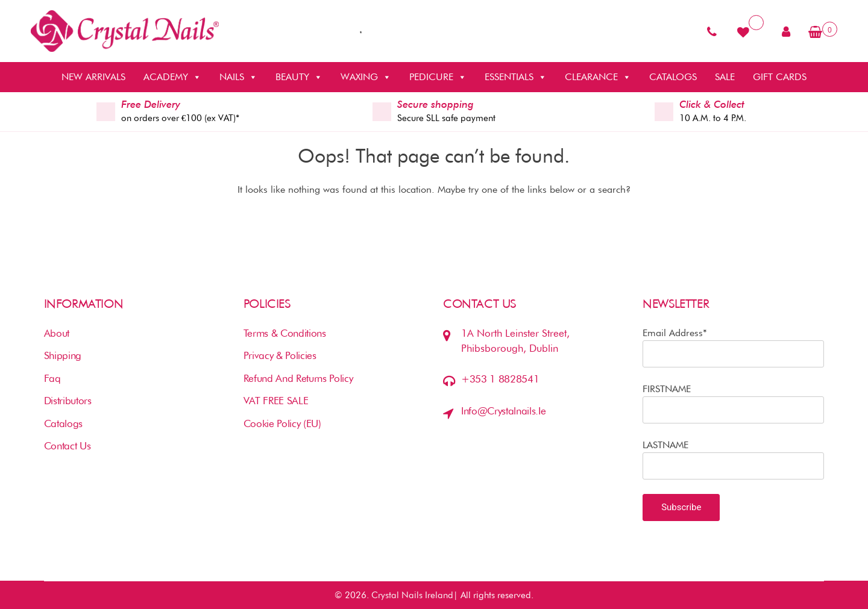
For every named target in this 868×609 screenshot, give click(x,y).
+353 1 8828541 (500, 379)
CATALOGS (673, 77)
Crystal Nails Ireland (412, 595)
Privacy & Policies (280, 355)
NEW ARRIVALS (93, 77)
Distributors (68, 401)
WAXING (366, 77)
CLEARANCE (598, 77)
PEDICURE (438, 77)
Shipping (63, 355)
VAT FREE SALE (276, 401)
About (57, 333)
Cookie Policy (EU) (282, 423)
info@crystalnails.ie (503, 411)
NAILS (238, 77)
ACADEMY (172, 77)
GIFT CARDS (780, 77)
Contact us (68, 446)
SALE (725, 77)
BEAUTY (299, 77)
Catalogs (63, 423)
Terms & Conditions (285, 333)
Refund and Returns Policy (298, 378)
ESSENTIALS (516, 77)
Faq (52, 378)
